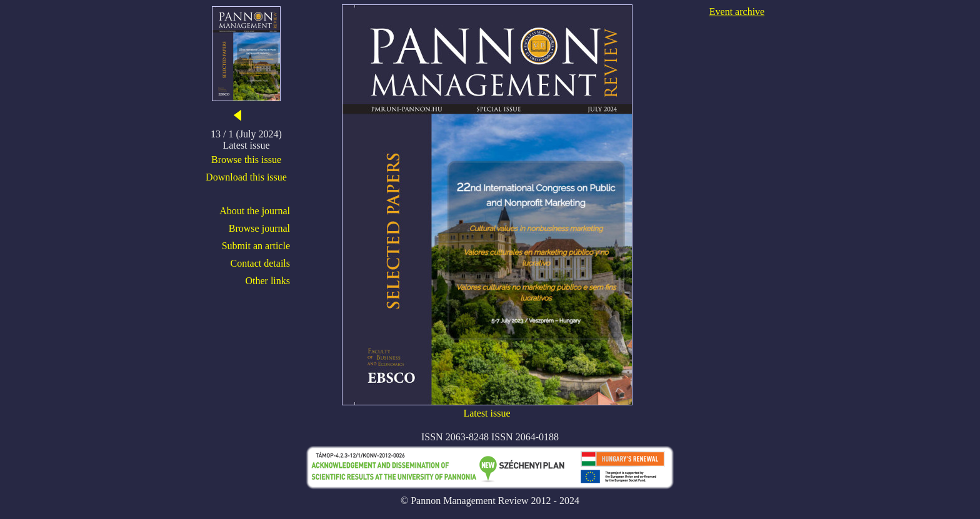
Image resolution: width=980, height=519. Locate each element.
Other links (267, 281)
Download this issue (246, 177)
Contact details (260, 263)
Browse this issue (246, 160)
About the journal (255, 211)
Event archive (737, 12)
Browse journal (259, 228)
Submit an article (256, 246)
